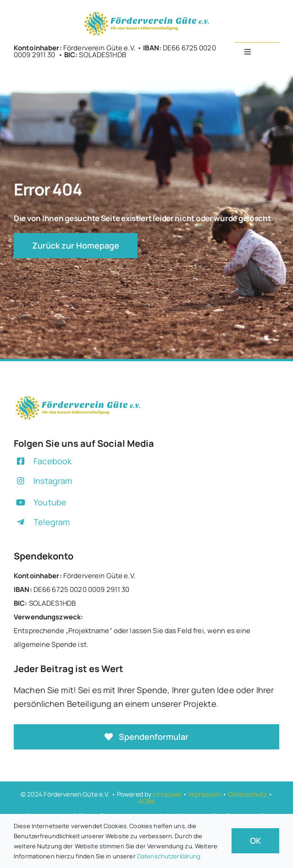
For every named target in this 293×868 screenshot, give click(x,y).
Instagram (53, 481)
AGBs (147, 801)
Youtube (50, 502)
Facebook (53, 461)
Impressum (205, 794)
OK (255, 841)
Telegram (52, 522)
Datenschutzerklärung (169, 856)
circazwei (167, 794)
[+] (147, 13)
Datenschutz (248, 794)
